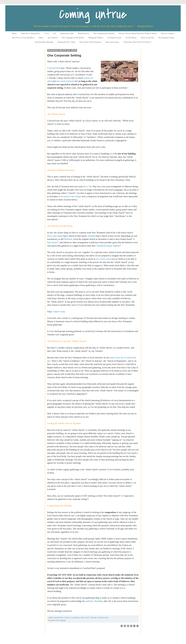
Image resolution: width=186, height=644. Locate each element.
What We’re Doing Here (30, 33)
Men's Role (85, 617)
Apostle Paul (59, 617)
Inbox (41, 38)
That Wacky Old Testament (90, 42)
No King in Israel (114, 38)
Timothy (94, 617)
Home (14, 33)
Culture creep (59, 312)
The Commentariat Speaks (104, 33)
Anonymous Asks (67, 33)
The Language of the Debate (73, 38)
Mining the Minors (96, 38)
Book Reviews (83, 33)
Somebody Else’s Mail (66, 42)
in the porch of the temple (70, 196)
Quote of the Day (148, 38)
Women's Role (103, 617)
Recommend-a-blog (166, 38)
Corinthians (76, 617)
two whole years (103, 259)
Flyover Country (168, 33)
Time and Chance (112, 42)
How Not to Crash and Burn (23, 38)
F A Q (47, 33)
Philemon (68, 239)
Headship (98, 601)
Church (67, 617)
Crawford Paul (54, 68)
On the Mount (131, 38)
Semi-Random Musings (44, 42)
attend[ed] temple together (109, 246)
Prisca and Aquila (55, 236)
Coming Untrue (93, 14)
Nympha (92, 236)
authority (89, 601)
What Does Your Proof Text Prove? (137, 42)
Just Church (52, 38)
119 (54, 33)
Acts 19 (87, 186)
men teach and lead (65, 81)
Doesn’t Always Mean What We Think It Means (138, 33)
